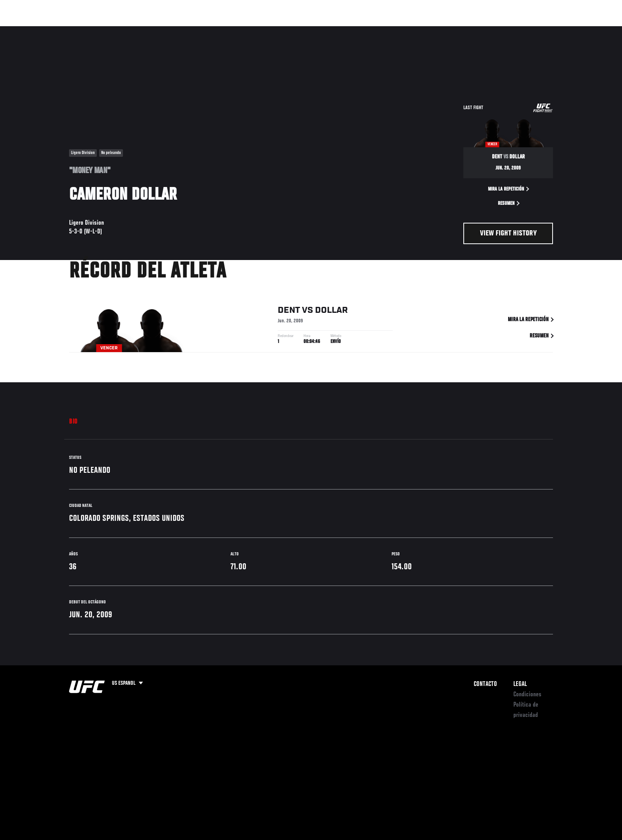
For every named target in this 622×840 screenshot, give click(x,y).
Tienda (538, 30)
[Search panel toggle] (557, 30)
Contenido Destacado (185, 30)
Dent (289, 310)
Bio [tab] (73, 422)
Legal (520, 684)
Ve (502, 30)
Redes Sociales (467, 30)
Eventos (61, 30)
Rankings (96, 30)
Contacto (485, 684)
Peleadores (134, 30)
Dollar (331, 310)
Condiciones (527, 695)
